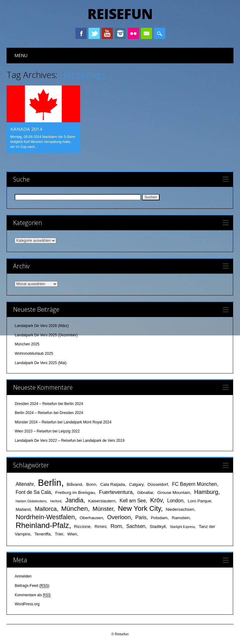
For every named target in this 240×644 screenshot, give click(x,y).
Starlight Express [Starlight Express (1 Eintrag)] (182, 527)
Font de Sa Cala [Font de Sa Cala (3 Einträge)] (33, 492)
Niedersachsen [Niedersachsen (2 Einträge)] (180, 509)
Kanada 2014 (26, 129)
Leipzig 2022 (69, 431)
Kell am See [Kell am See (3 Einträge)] (133, 501)
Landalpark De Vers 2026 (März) (42, 326)
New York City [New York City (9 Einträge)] (139, 508)
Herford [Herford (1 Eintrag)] (56, 501)
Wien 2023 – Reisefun (33, 431)
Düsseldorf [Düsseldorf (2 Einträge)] (158, 484)
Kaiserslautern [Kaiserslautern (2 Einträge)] (102, 501)
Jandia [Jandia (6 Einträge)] (74, 500)
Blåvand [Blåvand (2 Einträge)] (74, 484)
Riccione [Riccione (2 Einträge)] (82, 527)
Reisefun (120, 14)
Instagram (120, 33)
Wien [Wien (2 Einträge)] (72, 534)
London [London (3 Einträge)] (175, 501)
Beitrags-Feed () (32, 586)
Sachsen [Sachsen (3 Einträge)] (136, 526)
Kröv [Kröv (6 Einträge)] (156, 500)
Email (146, 33)
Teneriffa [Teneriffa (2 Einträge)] (42, 534)
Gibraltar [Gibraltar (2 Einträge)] (145, 493)
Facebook (81, 33)
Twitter (94, 33)
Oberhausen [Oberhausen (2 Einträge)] (91, 518)
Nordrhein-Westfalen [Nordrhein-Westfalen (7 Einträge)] (45, 517)
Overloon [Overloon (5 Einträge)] (119, 517)
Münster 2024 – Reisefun (36, 422)
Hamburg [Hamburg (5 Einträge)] (206, 492)
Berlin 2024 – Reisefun (34, 413)
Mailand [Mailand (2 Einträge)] (23, 509)
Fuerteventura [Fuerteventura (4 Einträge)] (116, 492)
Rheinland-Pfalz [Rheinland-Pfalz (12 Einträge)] (42, 525)
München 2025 (27, 344)
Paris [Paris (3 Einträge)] (141, 517)
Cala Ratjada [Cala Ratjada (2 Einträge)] (113, 484)
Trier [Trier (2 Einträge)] (59, 534)
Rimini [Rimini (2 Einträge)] (100, 527)
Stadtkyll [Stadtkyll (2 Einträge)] (158, 527)
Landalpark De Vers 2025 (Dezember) (46, 335)
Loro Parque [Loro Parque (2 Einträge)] (199, 501)
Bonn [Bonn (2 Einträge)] (91, 484)
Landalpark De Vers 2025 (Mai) (41, 363)
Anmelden (23, 576)
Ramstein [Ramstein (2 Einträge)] (181, 518)
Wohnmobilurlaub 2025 (34, 354)
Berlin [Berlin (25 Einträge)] (49, 483)
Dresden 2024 (71, 413)
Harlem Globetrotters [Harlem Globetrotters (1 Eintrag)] (31, 501)
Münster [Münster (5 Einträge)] (103, 509)
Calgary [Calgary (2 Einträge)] (136, 484)
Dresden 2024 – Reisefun (36, 404)
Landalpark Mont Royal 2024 (87, 422)
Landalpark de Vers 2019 (104, 441)
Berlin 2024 (74, 404)
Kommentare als (33, 595)
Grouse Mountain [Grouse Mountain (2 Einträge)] (174, 493)
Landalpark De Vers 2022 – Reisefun (45, 441)
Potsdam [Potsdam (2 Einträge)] (159, 518)
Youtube (107, 33)
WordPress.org (27, 604)
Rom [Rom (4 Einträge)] (116, 526)
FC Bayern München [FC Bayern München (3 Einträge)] (194, 484)
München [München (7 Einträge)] (75, 508)
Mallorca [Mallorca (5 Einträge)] (46, 509)
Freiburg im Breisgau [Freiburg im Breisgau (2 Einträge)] (75, 493)
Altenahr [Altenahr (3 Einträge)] (25, 484)
